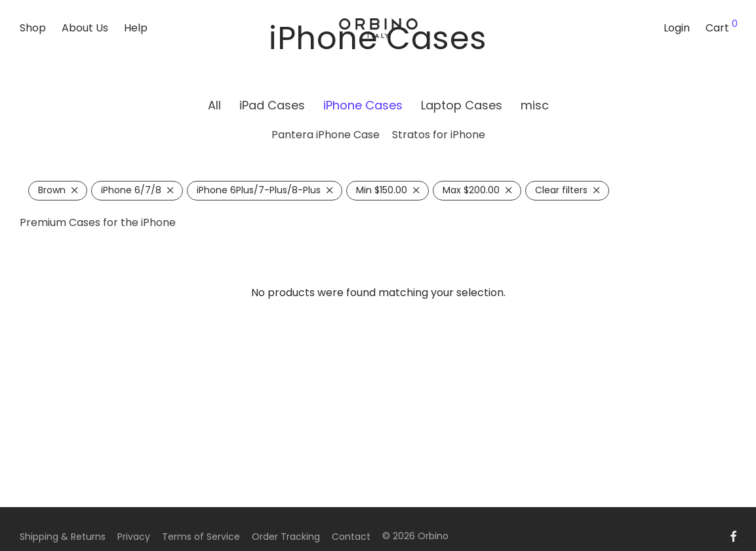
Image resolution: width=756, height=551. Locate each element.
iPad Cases (272, 105)
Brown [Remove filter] (52, 190)
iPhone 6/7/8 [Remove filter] (131, 190)
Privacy (134, 537)
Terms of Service (201, 537)
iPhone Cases (363, 105)
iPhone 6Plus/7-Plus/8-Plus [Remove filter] (259, 190)
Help (136, 28)
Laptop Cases (462, 105)
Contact (351, 537)
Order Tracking (286, 537)
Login (677, 28)
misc (535, 105)
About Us (85, 28)
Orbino (433, 536)
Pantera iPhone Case (326, 135)
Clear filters (561, 190)
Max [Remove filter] (471, 190)
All (214, 105)
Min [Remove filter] (382, 190)
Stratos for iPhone (439, 135)
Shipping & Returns (63, 537)
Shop (33, 28)
